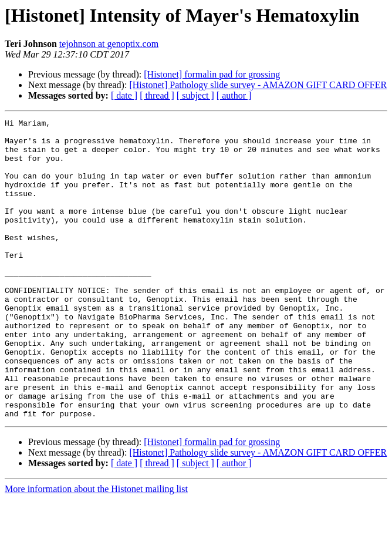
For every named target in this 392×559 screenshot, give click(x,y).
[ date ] (124, 95)
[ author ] (234, 95)
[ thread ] (157, 95)
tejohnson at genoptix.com (109, 44)
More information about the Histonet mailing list (96, 549)
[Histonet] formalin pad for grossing (212, 74)
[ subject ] (195, 95)
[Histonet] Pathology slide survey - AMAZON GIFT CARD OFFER (258, 85)
